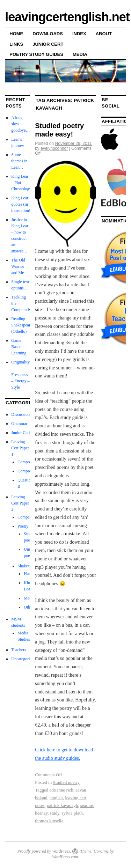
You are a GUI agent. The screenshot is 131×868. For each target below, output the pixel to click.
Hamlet (30, 574)
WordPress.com (65, 857)
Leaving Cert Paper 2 (20, 503)
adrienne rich (61, 790)
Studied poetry (66, 782)
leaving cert (76, 798)
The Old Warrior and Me (18, 266)
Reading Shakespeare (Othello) (22, 325)
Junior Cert (48, 44)
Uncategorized (23, 659)
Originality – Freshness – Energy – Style (20, 375)
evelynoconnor (54, 148)
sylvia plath (72, 813)
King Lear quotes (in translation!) (21, 204)
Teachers (19, 650)
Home (16, 34)
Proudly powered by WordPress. (44, 851)
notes (40, 805)
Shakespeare (28, 566)
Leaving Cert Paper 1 (20, 448)
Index (79, 34)
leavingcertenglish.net (67, 17)
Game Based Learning (19, 347)
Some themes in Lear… (19, 161)
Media (80, 54)
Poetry (23, 526)
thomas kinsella (49, 821)
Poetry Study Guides (36, 54)
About (104, 34)
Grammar (19, 424)
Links (16, 44)
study (55, 813)
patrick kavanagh (62, 805)
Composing (27, 462)
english (56, 798)
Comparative (28, 517)
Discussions (21, 414)
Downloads (48, 34)
